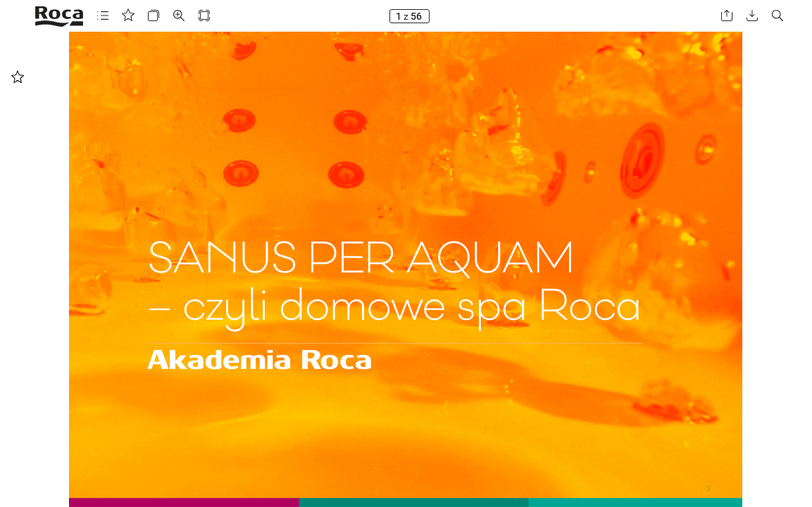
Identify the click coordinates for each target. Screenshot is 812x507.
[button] (103, 16)
